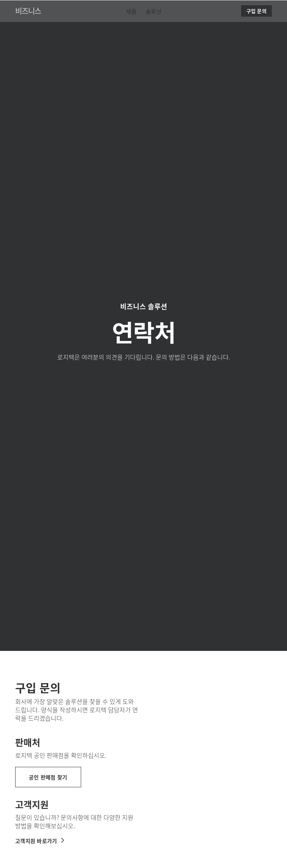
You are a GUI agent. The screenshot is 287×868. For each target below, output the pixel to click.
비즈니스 (28, 30)
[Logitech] (55, 9)
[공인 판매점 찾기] (48, 777)
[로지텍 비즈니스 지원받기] (40, 841)
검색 (261, 10)
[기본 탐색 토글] (278, 9)
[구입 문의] (256, 30)
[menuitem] (131, 30)
